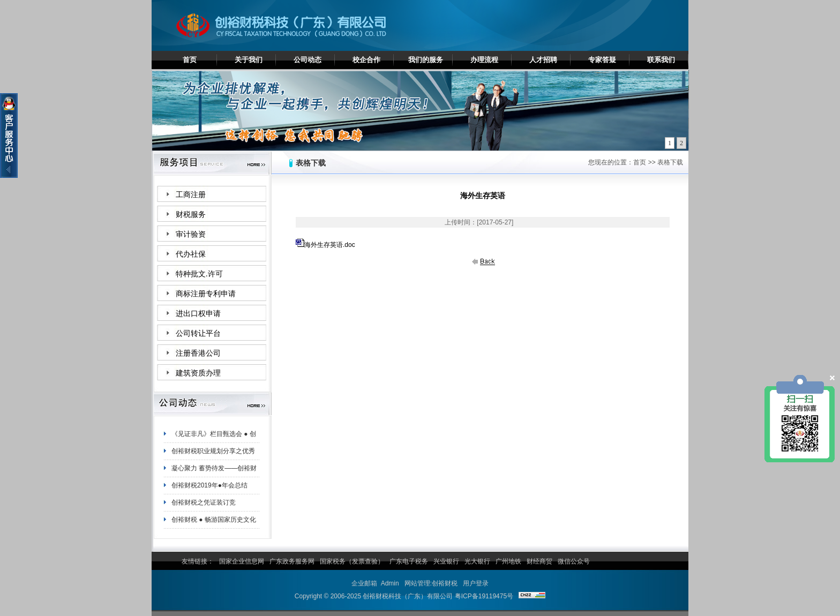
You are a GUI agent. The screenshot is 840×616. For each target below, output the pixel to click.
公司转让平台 (198, 333)
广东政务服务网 (292, 561)
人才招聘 (543, 60)
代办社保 (191, 254)
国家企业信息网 (242, 561)
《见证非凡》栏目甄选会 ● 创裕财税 (214, 438)
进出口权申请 (198, 314)
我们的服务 (426, 60)
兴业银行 (446, 561)
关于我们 (249, 60)
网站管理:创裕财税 (431, 583)
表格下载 (670, 162)
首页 (190, 60)
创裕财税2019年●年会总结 (209, 487)
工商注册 (191, 195)
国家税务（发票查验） (352, 561)
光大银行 (477, 561)
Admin (390, 583)
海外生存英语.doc (330, 245)
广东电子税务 (409, 561)
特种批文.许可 (199, 274)
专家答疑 (602, 60)
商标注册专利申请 (206, 294)
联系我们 (661, 60)
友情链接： (198, 561)
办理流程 (484, 60)
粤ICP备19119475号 (484, 596)
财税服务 (191, 215)
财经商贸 (539, 561)
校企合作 (366, 60)
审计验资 (191, 234)
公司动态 (307, 60)
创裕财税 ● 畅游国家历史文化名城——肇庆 (214, 523)
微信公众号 (574, 561)
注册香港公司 (198, 353)
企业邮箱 (364, 583)
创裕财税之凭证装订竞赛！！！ (204, 506)
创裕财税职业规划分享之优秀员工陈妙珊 (213, 455)
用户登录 (476, 583)
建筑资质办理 (198, 373)
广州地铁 (508, 561)
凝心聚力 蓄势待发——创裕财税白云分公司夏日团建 (214, 472)
